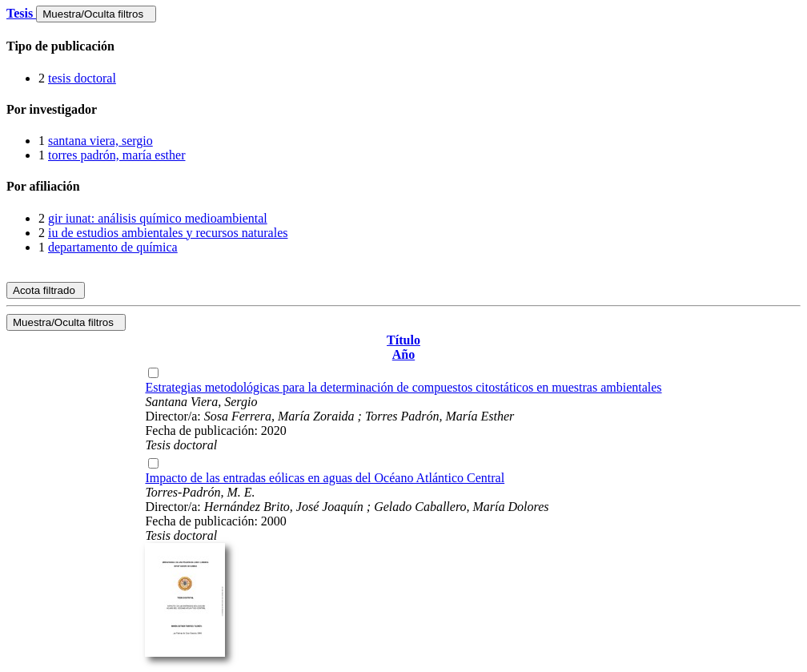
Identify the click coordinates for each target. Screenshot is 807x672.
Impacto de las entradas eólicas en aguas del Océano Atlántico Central (325, 478)
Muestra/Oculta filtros (96, 14)
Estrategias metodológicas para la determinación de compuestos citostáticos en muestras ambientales (403, 387)
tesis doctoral (82, 78)
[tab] (403, 46)
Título (403, 340)
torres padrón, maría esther (116, 155)
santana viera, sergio (100, 141)
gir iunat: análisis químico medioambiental (158, 218)
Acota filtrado (46, 290)
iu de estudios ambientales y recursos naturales (168, 233)
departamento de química (113, 247)
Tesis (21, 13)
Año (403, 354)
